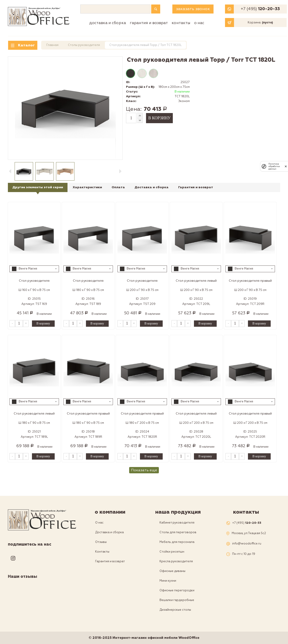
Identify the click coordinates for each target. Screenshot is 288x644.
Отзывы (101, 542)
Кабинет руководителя (177, 523)
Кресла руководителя (176, 561)
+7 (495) (260, 9)
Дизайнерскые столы (175, 610)
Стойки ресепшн (172, 552)
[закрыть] (286, 166)
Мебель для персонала (177, 542)
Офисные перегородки (177, 590)
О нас (199, 23)
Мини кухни (168, 581)
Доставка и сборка (108, 23)
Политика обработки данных (274, 166)
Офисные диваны (172, 571)
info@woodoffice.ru (247, 544)
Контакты (181, 23)
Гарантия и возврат (149, 23)
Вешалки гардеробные (177, 600)
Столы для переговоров (178, 532)
